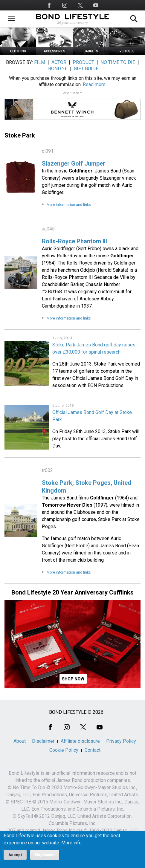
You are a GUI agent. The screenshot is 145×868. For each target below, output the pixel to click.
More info (71, 846)
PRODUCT (83, 62)
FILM (40, 62)
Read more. (95, 84)
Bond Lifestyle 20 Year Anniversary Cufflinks (72, 592)
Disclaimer (43, 741)
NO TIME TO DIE (118, 62)
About (20, 741)
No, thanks (45, 858)
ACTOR (59, 62)
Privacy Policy (121, 741)
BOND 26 (58, 69)
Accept (15, 858)
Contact (93, 750)
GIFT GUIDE (86, 69)
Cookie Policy (64, 750)
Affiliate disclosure (80, 741)
